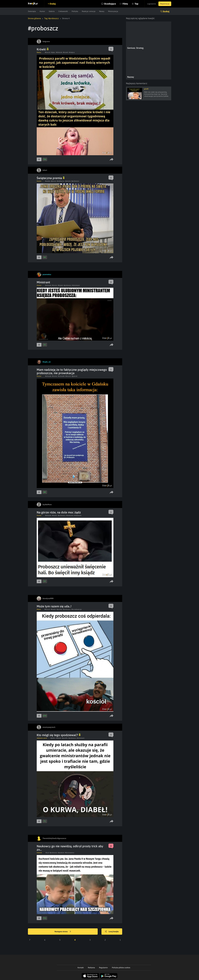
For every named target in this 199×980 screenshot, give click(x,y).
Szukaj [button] (166, 11)
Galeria (52, 11)
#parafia (59, 609)
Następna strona (63, 932)
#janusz (53, 181)
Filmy (125, 4)
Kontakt (81, 968)
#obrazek (48, 285)
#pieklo (53, 738)
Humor (42, 11)
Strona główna (34, 18)
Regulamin (103, 968)
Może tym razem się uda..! (54, 606)
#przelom (61, 853)
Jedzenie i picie (42, 738)
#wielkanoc (61, 181)
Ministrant (43, 282)
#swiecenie (70, 515)
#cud (47, 853)
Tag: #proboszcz (51, 18)
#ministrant (76, 285)
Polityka (75, 11)
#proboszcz (75, 181)
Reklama (91, 968)
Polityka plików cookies (121, 968)
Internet (39, 853)
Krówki (43, 49)
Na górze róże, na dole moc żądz (59, 512)
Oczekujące (110, 4)
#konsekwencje (76, 609)
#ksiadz (60, 285)
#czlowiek (61, 376)
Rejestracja (165, 4)
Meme (39, 609)
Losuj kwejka (112, 932)
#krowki (66, 52)
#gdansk (74, 376)
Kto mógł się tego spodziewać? (59, 735)
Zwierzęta (32, 11)
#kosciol (48, 52)
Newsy (102, 11)
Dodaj (53, 4)
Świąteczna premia (51, 178)
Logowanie (152, 4)
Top (136, 4)
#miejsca (72, 52)
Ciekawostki (63, 11)
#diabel (59, 738)
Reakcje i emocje (89, 11)
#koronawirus (70, 853)
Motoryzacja (113, 11)
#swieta (48, 181)
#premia (68, 181)
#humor (55, 285)
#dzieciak (59, 52)
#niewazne (78, 515)
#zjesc (53, 52)
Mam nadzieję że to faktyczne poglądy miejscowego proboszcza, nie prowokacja (72, 371)
